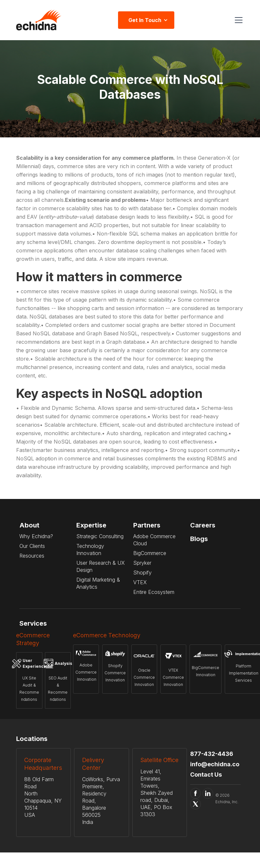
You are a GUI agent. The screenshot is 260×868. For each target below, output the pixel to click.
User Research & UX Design (101, 566)
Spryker (142, 563)
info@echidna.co (215, 764)
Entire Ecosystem (154, 592)
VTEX (140, 582)
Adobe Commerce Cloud (154, 540)
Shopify (142, 573)
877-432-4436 (212, 754)
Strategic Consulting (100, 536)
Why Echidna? (36, 536)
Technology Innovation (90, 550)
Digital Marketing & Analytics (98, 583)
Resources (32, 556)
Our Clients (32, 546)
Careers (203, 525)
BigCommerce (150, 553)
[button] (237, 20)
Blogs (199, 539)
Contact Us (206, 775)
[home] (39, 20)
